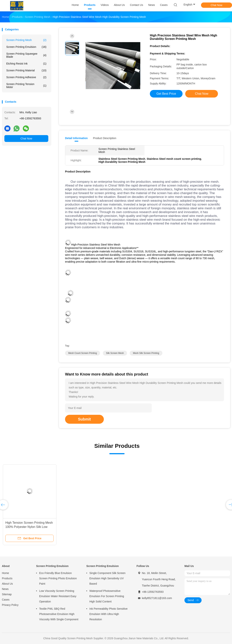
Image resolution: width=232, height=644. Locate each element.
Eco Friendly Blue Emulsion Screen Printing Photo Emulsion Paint (58, 578)
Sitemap (7, 594)
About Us (7, 584)
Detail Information (76, 138)
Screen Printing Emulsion (26, 47)
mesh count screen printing (83, 353)
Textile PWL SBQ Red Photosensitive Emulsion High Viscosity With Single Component (59, 614)
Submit (84, 419)
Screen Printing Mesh (26, 40)
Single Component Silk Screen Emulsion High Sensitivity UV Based (107, 578)
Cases (6, 600)
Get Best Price (166, 94)
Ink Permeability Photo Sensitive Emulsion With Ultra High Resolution (108, 614)
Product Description (105, 138)
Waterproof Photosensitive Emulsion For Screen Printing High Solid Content (107, 596)
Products (7, 578)
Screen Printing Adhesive (26, 77)
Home (5, 573)
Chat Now (217, 5)
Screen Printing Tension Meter (26, 86)
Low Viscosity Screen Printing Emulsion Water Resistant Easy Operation (58, 596)
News (5, 589)
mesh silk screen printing (146, 353)
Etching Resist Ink (26, 64)
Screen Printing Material (26, 70)
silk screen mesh (115, 353)
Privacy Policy (10, 605)
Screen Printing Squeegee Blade (26, 55)
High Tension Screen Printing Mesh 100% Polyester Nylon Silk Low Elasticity (29, 527)
